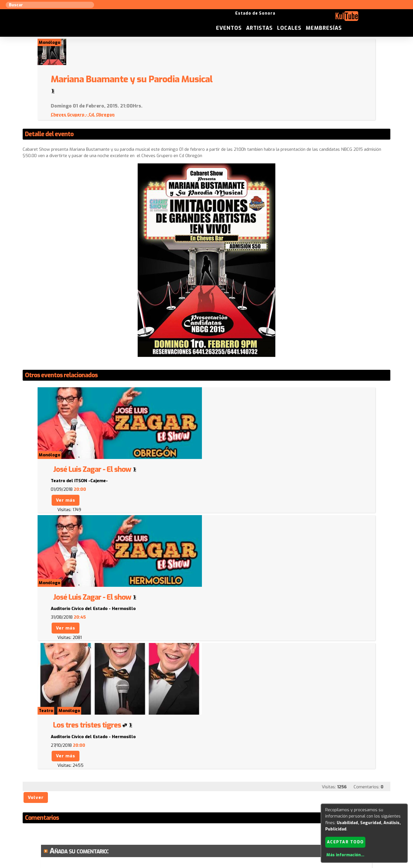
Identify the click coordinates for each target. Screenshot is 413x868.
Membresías (374, 18)
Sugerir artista (99, 810)
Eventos (279, 18)
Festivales (319, 810)
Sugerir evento (165, 810)
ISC (241, 810)
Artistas (309, 18)
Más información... (345, 855)
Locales (339, 18)
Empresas (294, 810)
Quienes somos (264, 810)
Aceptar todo (345, 842)
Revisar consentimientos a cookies (206, 865)
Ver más (228, 402)
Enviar (62, 782)
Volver (36, 609)
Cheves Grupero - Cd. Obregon (245, 88)
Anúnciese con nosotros (210, 810)
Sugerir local (132, 810)
